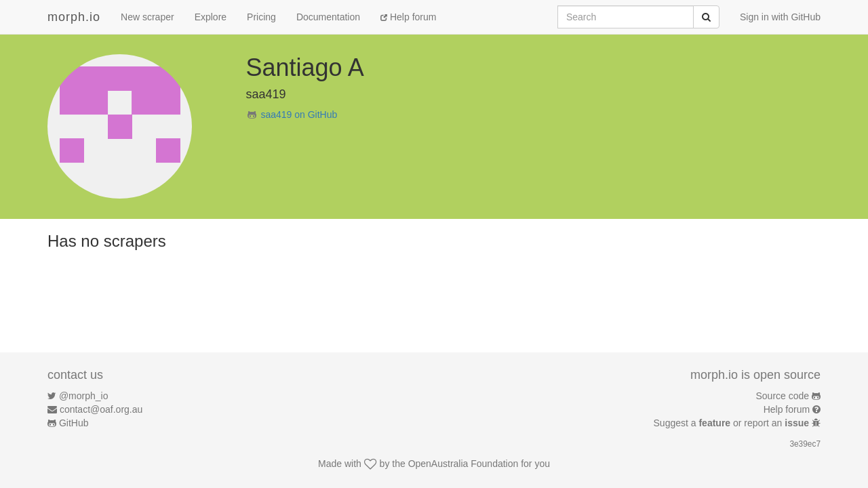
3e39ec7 (805, 444)
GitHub (74, 423)
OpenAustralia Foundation (463, 464)
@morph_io (84, 396)
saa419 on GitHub (299, 115)
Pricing (261, 17)
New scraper (147, 17)
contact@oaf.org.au (101, 409)
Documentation (328, 17)
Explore (211, 17)
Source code (783, 396)
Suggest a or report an (733, 423)
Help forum (408, 17)
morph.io (74, 17)
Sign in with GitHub (780, 17)
